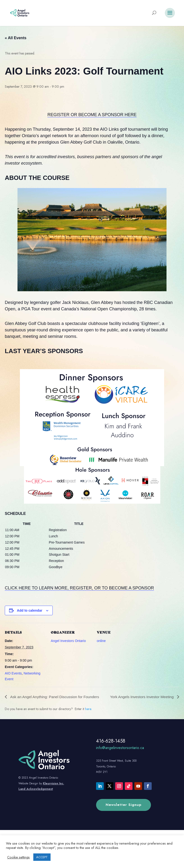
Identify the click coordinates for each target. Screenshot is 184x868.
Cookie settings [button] (18, 857)
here (88, 715)
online (101, 641)
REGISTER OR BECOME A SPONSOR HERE (92, 115)
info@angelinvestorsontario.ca (120, 754)
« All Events (16, 38)
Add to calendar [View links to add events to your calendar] (30, 610)
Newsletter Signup (124, 811)
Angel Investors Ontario (68, 641)
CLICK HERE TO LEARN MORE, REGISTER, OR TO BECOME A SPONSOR (79, 588)
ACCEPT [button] (42, 857)
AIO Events (13, 673)
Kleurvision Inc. (53, 789)
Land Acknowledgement (36, 795)
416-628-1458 (111, 747)
